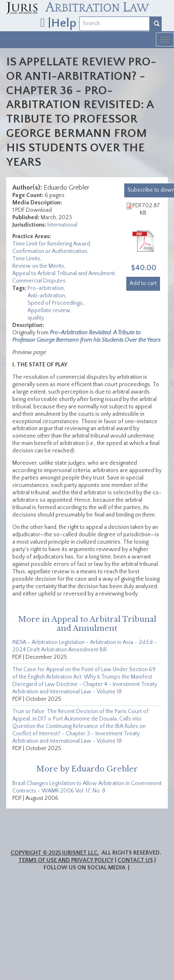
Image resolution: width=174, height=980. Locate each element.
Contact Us (135, 860)
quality (36, 318)
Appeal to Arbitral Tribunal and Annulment (64, 273)
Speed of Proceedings (55, 303)
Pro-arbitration (46, 288)
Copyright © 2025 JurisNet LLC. (55, 853)
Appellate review (49, 310)
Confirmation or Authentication (50, 251)
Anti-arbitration (46, 296)
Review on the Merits (38, 266)
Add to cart (143, 283)
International (62, 225)
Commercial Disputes (39, 281)
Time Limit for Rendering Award (51, 244)
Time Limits (26, 259)
